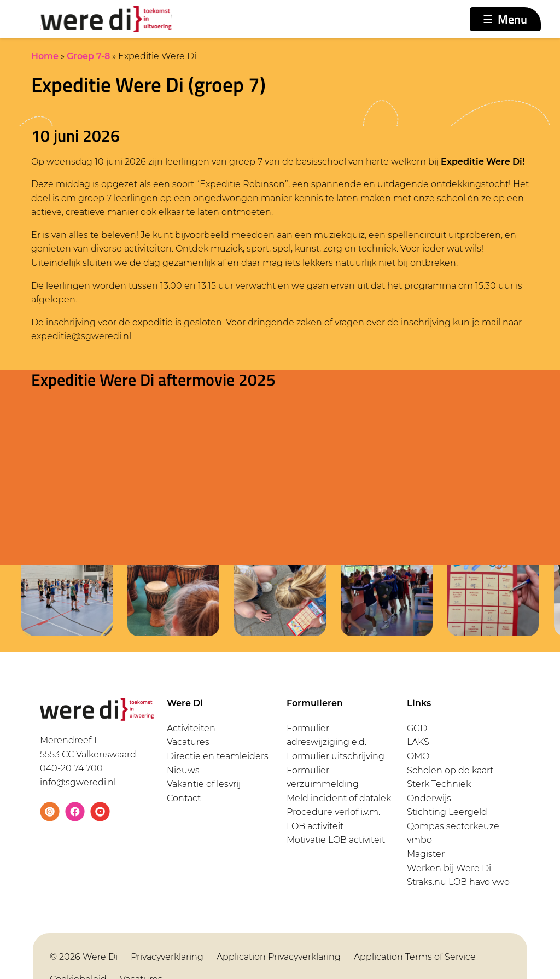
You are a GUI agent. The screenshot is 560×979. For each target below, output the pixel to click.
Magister (426, 854)
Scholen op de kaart (450, 770)
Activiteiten (191, 728)
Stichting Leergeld (447, 812)
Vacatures (188, 742)
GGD (417, 728)
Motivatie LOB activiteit (336, 840)
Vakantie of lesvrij (204, 784)
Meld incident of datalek (339, 798)
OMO (418, 756)
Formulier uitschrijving (336, 756)
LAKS (418, 742)
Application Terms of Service (415, 957)
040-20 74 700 (71, 768)
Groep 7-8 (88, 56)
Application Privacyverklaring (279, 957)
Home (45, 56)
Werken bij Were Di (449, 868)
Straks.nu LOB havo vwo (458, 882)
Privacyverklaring (167, 957)
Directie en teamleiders (218, 756)
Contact (184, 798)
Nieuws (183, 770)
